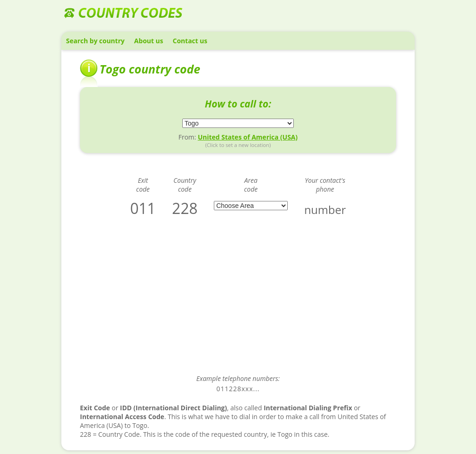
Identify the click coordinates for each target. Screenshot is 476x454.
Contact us (190, 41)
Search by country (95, 41)
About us (149, 41)
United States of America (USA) (248, 137)
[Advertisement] (238, 302)
